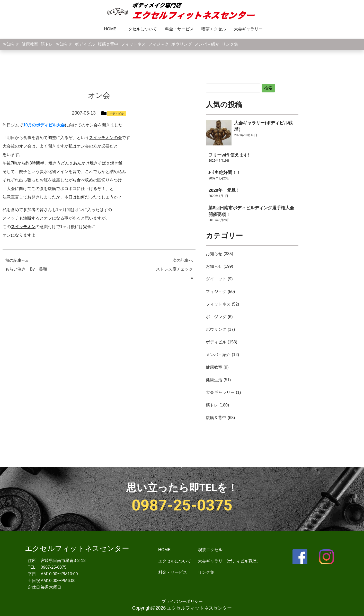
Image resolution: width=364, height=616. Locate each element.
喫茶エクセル (214, 29)
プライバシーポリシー (182, 601)
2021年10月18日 (246, 135)
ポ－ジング (216, 317)
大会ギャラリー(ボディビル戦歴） (229, 561)
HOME (110, 29)
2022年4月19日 (219, 161)
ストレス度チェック (174, 269)
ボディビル (85, 44)
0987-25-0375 (182, 505)
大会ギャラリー (248, 29)
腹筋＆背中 (108, 44)
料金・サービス (179, 29)
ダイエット (216, 279)
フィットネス (133, 44)
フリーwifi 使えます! (229, 155)
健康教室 (30, 44)
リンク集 (230, 44)
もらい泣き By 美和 (26, 269)
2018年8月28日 (219, 220)
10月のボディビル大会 (44, 125)
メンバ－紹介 (207, 44)
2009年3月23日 (219, 178)
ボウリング (182, 44)
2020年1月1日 (218, 196)
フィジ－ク (158, 44)
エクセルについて (141, 29)
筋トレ (47, 44)
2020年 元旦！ (224, 190)
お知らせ (11, 44)
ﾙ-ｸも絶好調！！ (225, 173)
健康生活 (214, 380)
